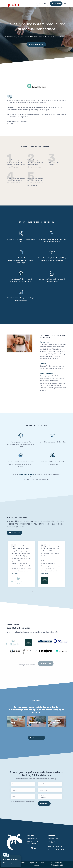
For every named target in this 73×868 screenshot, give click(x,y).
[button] (33, 591)
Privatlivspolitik (57, 865)
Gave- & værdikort (47, 374)
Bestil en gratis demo (36, 44)
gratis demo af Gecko (27, 475)
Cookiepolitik (57, 863)
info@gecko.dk (53, 842)
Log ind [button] (42, 4)
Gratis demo (56, 4)
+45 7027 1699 (53, 839)
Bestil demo (44, 804)
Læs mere (15, 574)
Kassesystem (45, 342)
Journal (43, 364)
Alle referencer (14, 533)
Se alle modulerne (37, 738)
